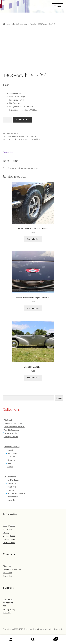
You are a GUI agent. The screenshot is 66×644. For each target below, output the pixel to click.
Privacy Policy (9, 609)
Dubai (10, 450)
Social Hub (8, 576)
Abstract (8, 420)
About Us (7, 566)
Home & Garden (11, 433)
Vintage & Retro (11, 437)
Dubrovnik (12, 453)
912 (9, 139)
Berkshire (12, 483)
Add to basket (23, 119)
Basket (51, 638)
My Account (8, 603)
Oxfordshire (13, 497)
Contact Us (8, 599)
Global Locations (12, 447)
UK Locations (10, 477)
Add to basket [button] (33, 239)
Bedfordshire (13, 480)
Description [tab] (8, 152)
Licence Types (9, 536)
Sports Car (29, 139)
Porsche (33, 24)
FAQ (5, 606)
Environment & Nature (14, 427)
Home (8, 24)
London (11, 490)
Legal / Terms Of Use (12, 569)
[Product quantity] (7, 120)
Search (59, 398)
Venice (10, 467)
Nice (9, 463)
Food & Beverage (12, 430)
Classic (14, 139)
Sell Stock (7, 573)
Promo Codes (9, 543)
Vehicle (37, 139)
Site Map (7, 613)
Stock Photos (9, 526)
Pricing (6, 532)
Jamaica (11, 457)
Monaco (11, 460)
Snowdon (12, 500)
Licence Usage (9, 539)
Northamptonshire (16, 493)
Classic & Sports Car (20, 24)
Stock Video (8, 529)
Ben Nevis (12, 487)
